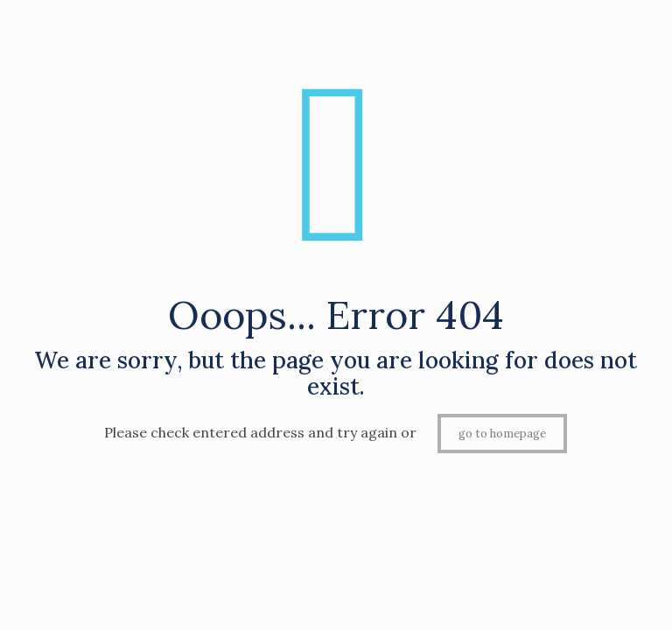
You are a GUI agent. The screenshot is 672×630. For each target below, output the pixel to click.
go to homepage (502, 434)
